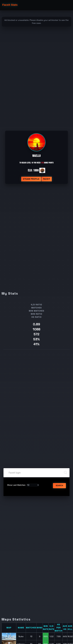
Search (59, 486)
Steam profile (31, 179)
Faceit (47, 179)
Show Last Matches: (16, 485)
